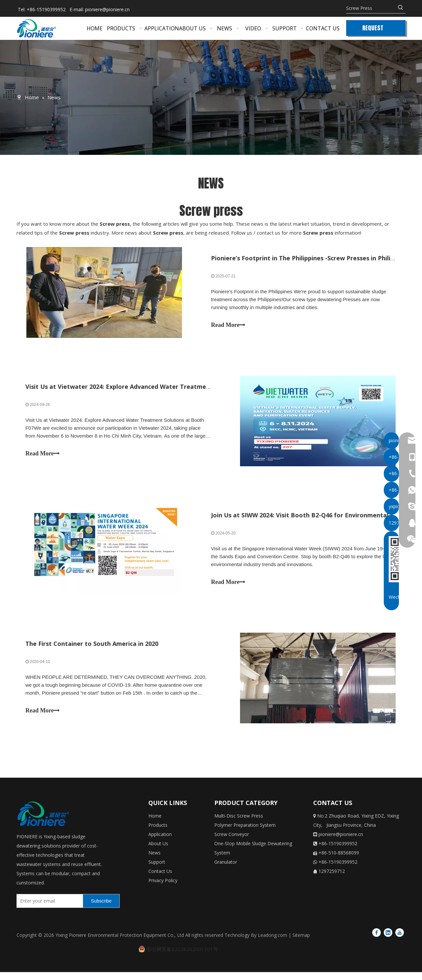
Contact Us (160, 879)
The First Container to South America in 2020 (93, 650)
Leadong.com (272, 943)
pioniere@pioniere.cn (107, 9)
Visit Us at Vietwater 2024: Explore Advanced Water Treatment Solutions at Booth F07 (155, 389)
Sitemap (301, 943)
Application (160, 842)
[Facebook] (377, 940)
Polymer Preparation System (245, 833)
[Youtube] (400, 940)
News (154, 861)
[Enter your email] (48, 909)
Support (157, 870)
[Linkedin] (388, 940)
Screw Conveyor (232, 842)
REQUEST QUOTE (373, 30)
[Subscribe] (101, 909)
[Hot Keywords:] (401, 8)
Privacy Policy (163, 889)
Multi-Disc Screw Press (239, 824)
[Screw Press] (371, 8)
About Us (158, 852)
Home (155, 824)
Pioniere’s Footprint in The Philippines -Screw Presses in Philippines (310, 259)
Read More (228, 326)
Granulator (226, 870)
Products (158, 833)
